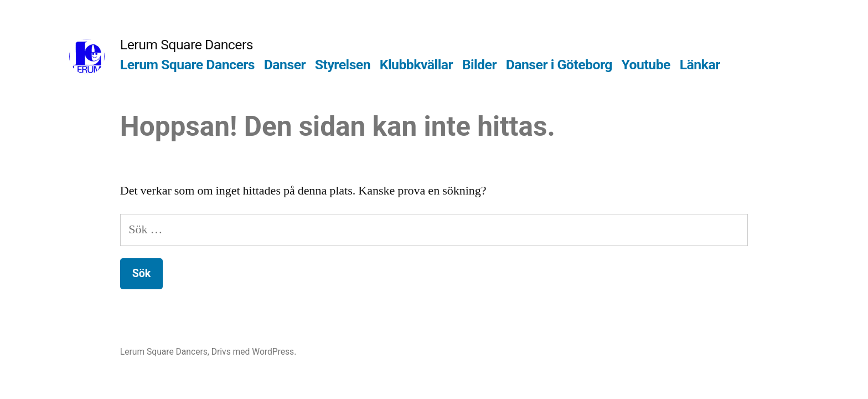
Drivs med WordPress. (254, 352)
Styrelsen (343, 65)
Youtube (646, 65)
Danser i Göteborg (559, 65)
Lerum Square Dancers (187, 45)
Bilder (479, 65)
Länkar (700, 65)
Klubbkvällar (416, 65)
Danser (285, 65)
